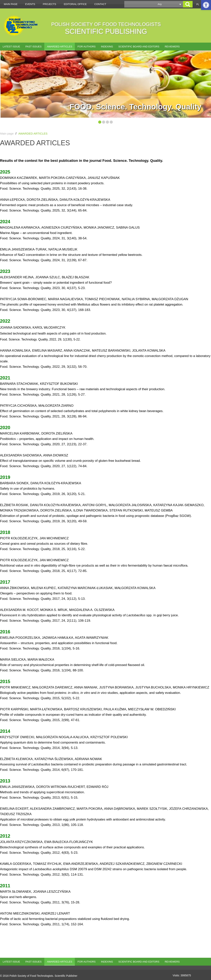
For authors (87, 47)
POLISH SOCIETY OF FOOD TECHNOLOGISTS (106, 28)
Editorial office (75, 4)
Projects (49, 4)
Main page (11, 4)
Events (30, 4)
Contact (100, 4)
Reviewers (172, 47)
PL (198, 4)
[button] (206, 5)
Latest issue (11, 47)
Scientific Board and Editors (139, 47)
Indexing (107, 47)
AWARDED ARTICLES (60, 47)
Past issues (34, 47)
